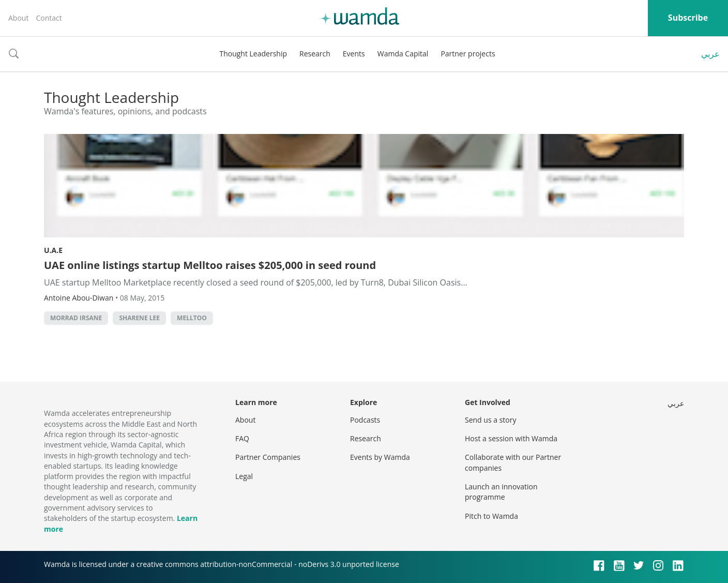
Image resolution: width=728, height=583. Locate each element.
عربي (710, 54)
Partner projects (468, 54)
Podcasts (365, 420)
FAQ (242, 438)
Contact (49, 18)
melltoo (192, 318)
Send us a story (490, 420)
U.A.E (53, 250)
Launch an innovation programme (501, 492)
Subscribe (688, 18)
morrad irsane (76, 318)
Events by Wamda (380, 457)
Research (315, 54)
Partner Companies (268, 457)
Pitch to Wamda (491, 516)
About (18, 18)
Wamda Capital (403, 54)
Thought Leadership (253, 54)
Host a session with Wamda (511, 438)
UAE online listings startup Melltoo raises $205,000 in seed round (210, 265)
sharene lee (139, 318)
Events (354, 54)
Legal (244, 476)
